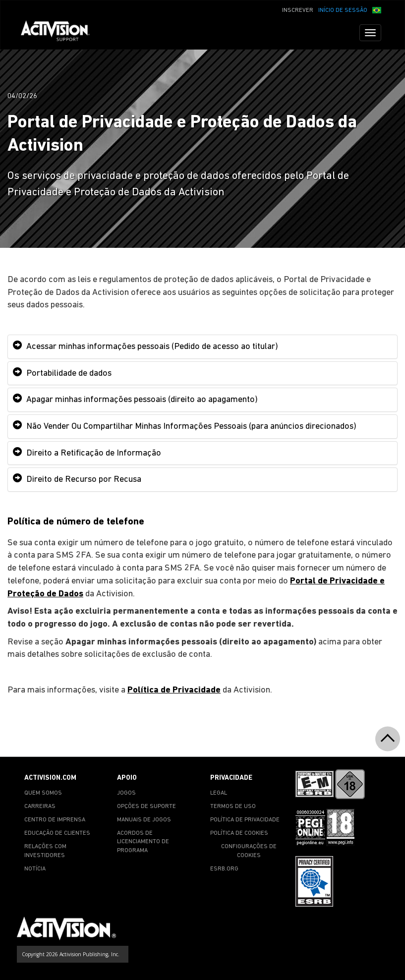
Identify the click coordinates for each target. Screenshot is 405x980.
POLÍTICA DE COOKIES (239, 833)
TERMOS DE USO (233, 807)
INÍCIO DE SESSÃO (343, 10)
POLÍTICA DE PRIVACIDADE (245, 820)
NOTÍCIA (35, 869)
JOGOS (126, 793)
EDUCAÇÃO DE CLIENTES (57, 833)
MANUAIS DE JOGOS (144, 820)
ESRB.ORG (224, 869)
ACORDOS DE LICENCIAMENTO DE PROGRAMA (143, 842)
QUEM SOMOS (43, 793)
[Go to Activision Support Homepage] (60, 33)
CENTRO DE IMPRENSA (55, 820)
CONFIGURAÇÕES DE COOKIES (249, 851)
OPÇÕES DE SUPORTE (146, 807)
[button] (377, 9)
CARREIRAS (40, 807)
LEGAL (219, 793)
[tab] (202, 347)
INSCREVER (298, 10)
